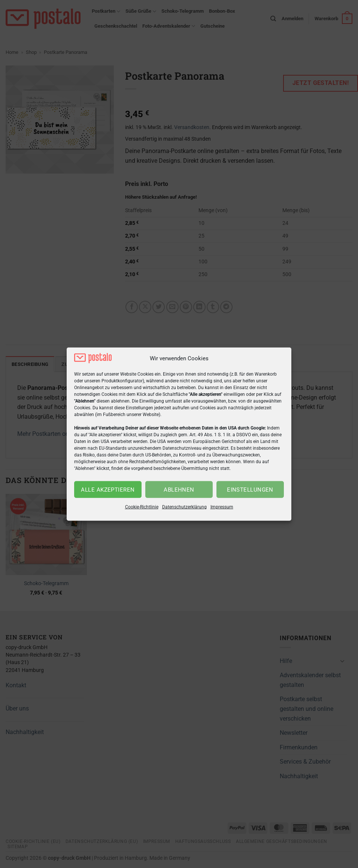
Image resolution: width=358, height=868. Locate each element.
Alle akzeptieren (108, 490)
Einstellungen (250, 490)
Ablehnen (179, 490)
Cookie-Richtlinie (142, 507)
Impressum (222, 507)
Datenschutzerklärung (184, 507)
